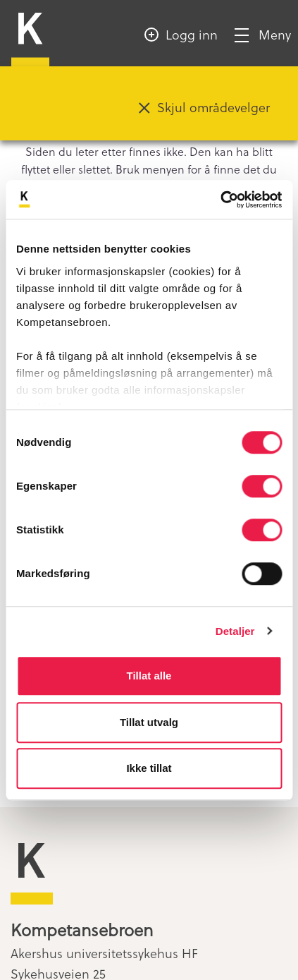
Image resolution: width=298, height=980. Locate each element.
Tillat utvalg (149, 722)
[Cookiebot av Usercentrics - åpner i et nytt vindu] (220, 200)
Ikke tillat (149, 768)
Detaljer (235, 631)
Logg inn (192, 34)
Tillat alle (149, 676)
